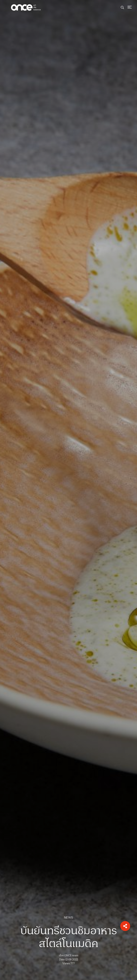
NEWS (68, 918)
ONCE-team (71, 956)
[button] (125, 926)
